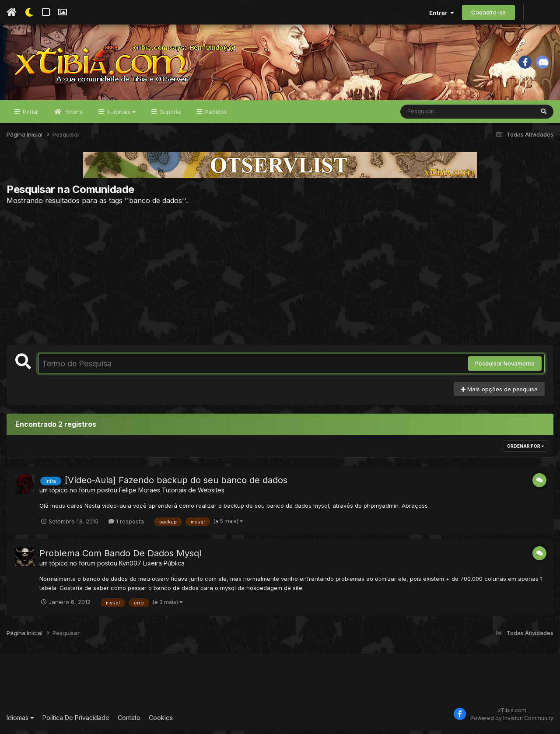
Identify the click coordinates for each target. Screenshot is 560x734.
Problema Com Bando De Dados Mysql (120, 556)
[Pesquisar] (434, 115)
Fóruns (73, 115)
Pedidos (215, 115)
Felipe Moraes (140, 493)
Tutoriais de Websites (193, 493)
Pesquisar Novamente (505, 367)
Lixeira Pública (164, 566)
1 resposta (126, 524)
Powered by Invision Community (512, 721)
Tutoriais (120, 115)
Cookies (161, 721)
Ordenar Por (525, 450)
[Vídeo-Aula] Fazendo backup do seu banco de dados (176, 484)
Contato (129, 721)
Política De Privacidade (76, 721)
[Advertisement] (280, 278)
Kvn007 (130, 566)
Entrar (442, 13)
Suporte (170, 115)
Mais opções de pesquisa (499, 392)
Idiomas (20, 721)
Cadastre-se (488, 12)
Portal (30, 115)
